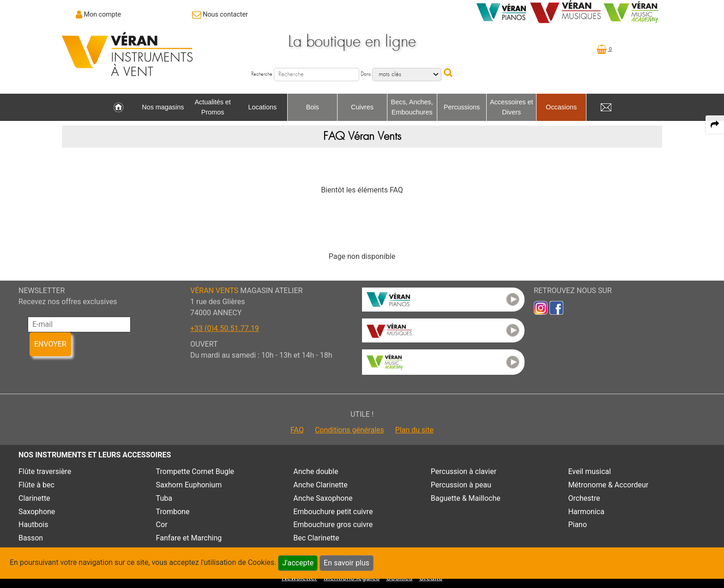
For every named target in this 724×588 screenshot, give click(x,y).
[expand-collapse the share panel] (715, 125)
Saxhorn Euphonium (189, 485)
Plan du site (414, 430)
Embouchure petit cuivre (333, 512)
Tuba (164, 498)
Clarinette (34, 498)
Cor (162, 525)
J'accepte (298, 563)
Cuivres (362, 107)
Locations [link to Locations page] (263, 107)
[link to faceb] (556, 307)
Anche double (316, 471)
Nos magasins (163, 107)
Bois (313, 107)
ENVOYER (50, 344)
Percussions (462, 107)
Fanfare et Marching (189, 538)
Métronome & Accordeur (608, 485)
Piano (577, 525)
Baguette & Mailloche (466, 498)
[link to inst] (541, 307)
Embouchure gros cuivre (333, 525)
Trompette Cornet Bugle (195, 471)
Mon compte (103, 14)
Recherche (262, 74)
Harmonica (586, 512)
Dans (366, 74)
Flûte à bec (36, 485)
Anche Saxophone (323, 498)
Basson (31, 538)
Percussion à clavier (464, 471)
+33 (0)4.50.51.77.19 (225, 328)
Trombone (173, 512)
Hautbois (33, 525)
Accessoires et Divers (512, 107)
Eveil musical (589, 471)
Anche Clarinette (320, 485)
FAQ (297, 430)
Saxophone (37, 512)
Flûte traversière (45, 471)
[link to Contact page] (220, 14)
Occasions (561, 107)
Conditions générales (350, 430)
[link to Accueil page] (118, 108)
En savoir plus (347, 563)
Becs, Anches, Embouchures (412, 107)
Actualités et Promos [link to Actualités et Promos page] (212, 107)
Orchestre (584, 498)
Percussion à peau (461, 485)
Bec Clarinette (316, 538)
